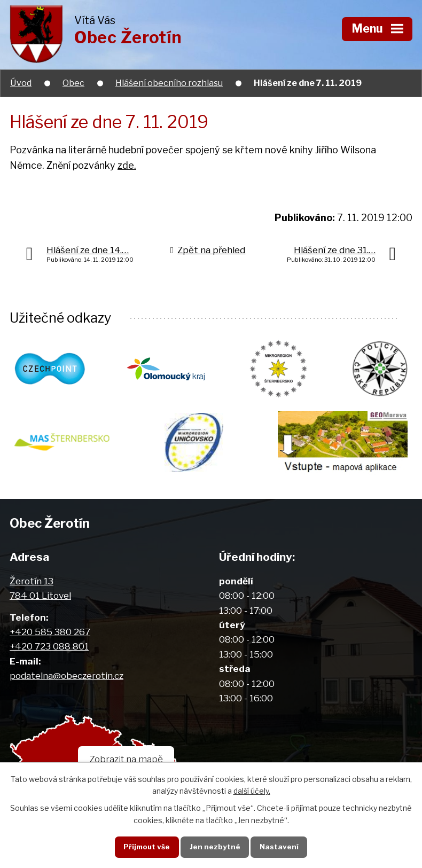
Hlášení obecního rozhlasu (169, 83)
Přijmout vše (147, 847)
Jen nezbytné (215, 847)
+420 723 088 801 (49, 646)
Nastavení (279, 847)
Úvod (21, 83)
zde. (127, 165)
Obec (73, 83)
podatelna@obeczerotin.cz (67, 675)
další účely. (252, 791)
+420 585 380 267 (50, 632)
